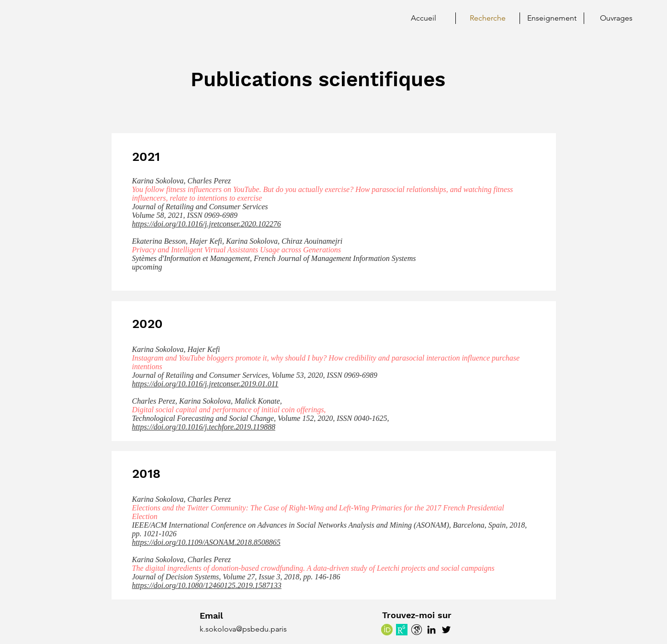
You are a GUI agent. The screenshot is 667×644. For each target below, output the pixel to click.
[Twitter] (446, 630)
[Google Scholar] (417, 630)
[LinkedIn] (431, 630)
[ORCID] (387, 630)
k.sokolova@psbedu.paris (243, 629)
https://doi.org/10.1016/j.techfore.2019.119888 (204, 427)
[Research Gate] (402, 630)
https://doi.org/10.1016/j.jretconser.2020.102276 (207, 224)
